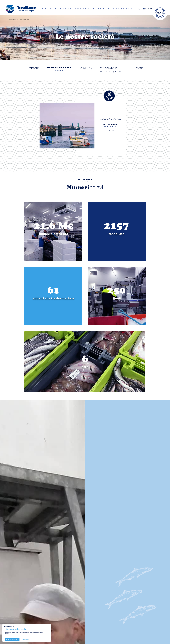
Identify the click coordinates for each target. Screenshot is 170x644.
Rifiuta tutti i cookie (9, 626)
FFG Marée (110, 125)
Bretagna (34, 68)
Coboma (110, 130)
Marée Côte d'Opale (110, 119)
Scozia (139, 68)
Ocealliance (12, 20)
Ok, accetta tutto (12, 639)
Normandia (86, 68)
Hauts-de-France (59, 68)
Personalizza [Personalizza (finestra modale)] (25, 639)
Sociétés (20, 20)
